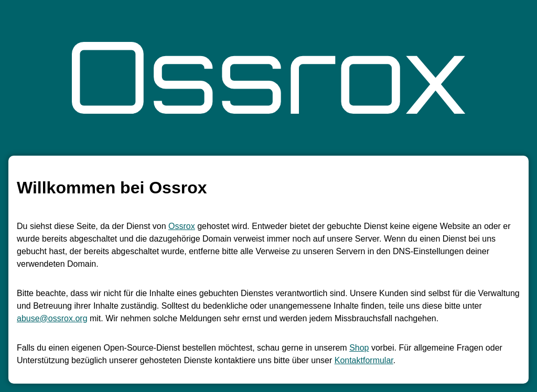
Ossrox (182, 226)
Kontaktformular (364, 360)
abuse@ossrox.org (52, 318)
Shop (359, 348)
